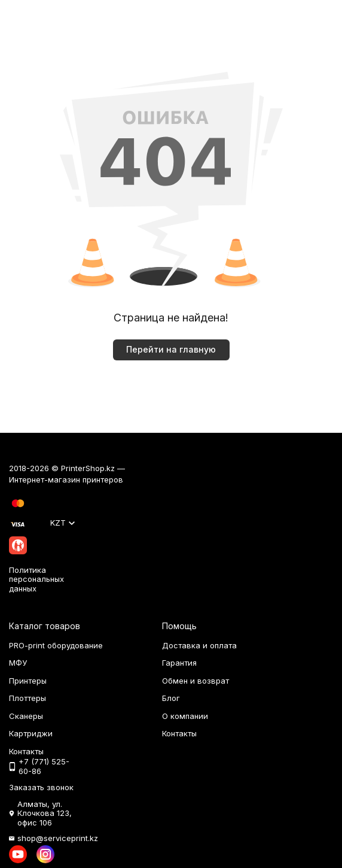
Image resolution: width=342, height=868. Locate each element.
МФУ (18, 663)
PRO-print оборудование (56, 645)
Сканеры (26, 716)
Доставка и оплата (199, 645)
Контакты (179, 733)
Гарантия (179, 663)
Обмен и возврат (196, 681)
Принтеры (28, 681)
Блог (171, 698)
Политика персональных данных (36, 579)
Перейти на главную (171, 349)
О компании (185, 716)
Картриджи (31, 733)
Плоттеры (28, 698)
